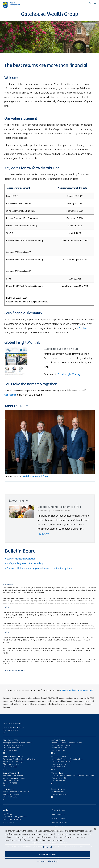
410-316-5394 (14, 794)
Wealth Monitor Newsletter (21, 559)
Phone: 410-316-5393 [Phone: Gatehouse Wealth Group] (11, 730)
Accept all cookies (47, 854)
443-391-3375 (12, 797)
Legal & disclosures (58, 818)
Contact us (85, 328)
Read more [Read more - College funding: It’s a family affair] (43, 534)
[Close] (95, 829)
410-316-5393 (63, 778)
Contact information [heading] (12, 724)
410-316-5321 (63, 764)
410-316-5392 (63, 748)
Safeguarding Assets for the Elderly (25, 563)
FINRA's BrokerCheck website (76, 690)
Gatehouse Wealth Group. (36, 476)
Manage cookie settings (48, 861)
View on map (8, 822)
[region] (49, 847)
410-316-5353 (14, 764)
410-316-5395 (14, 781)
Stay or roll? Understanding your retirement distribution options (39, 568)
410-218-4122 (12, 750)
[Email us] (4, 733)
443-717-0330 (12, 783)
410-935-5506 (60, 750)
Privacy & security (57, 814)
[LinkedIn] (7, 753)
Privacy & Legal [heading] (58, 810)
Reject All (48, 847)
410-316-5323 (63, 794)
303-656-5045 (60, 767)
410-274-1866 (12, 767)
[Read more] (7, 607)
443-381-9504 (60, 781)
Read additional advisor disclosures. (14, 670)
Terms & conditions (58, 822)
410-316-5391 (14, 748)
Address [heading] (7, 810)
